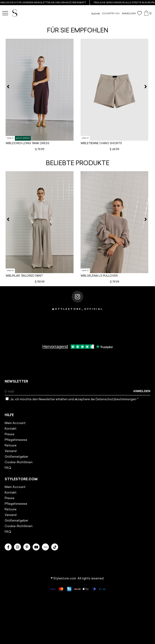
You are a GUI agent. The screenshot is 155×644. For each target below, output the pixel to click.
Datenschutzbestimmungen (116, 399)
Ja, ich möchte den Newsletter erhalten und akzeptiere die (74, 399)
